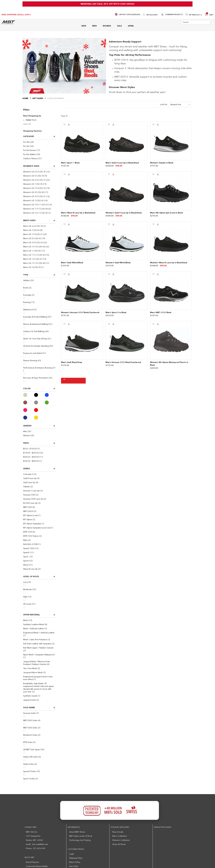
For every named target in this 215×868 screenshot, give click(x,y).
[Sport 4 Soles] (24, 782)
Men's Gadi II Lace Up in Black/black (122, 163)
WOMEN (107, 26)
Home (26, 99)
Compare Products (174, 15)
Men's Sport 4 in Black (116, 313)
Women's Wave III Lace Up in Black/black (169, 263)
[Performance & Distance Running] (24, 374)
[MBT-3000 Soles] (24, 731)
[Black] (39, 395)
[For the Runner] (39, 150)
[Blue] (50, 395)
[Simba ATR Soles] (24, 760)
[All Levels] (24, 607)
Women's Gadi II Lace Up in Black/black (124, 213)
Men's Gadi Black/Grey (72, 362)
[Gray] (39, 402)
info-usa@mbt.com (40, 844)
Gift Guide (38, 99)
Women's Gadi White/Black (118, 263)
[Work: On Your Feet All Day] (24, 342)
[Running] (24, 305)
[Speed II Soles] (24, 774)
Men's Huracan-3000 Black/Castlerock (123, 362)
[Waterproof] (24, 313)
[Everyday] (24, 298)
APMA (131, 26)
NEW (84, 26)
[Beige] (29, 395)
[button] (64, 125)
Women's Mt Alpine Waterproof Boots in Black (169, 364)
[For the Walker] (39, 154)
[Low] (24, 585)
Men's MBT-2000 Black (161, 313)
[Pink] (29, 410)
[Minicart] (209, 15)
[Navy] (29, 418)
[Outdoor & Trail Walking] (24, 334)
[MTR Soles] (24, 745)
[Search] (211, 22)
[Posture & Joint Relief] (24, 356)
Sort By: (164, 105)
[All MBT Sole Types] (24, 753)
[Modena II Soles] (24, 738)
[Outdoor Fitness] (39, 159)
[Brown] (29, 402)
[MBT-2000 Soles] (24, 723)
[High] (24, 600)
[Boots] (24, 291)
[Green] (50, 402)
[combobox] (198, 22)
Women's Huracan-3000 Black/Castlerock (80, 313)
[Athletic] (24, 283)
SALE (119, 26)
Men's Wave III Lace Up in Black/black (78, 213)
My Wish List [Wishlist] (196, 15)
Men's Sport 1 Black (70, 163)
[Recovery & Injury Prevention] (24, 381)
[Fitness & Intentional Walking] (24, 327)
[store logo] (8, 22)
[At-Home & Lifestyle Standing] (24, 349)
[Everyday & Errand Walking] (24, 320)
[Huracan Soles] (24, 716)
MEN (94, 26)
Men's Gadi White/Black (72, 263)
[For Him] (39, 142)
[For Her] (39, 146)
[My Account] (150, 15)
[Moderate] (24, 592)
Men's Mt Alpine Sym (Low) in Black (166, 213)
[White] (50, 410)
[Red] (39, 410)
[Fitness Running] (24, 364)
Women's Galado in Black (162, 163)
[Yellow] (39, 418)
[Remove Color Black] (24, 120)
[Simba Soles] (24, 767)
